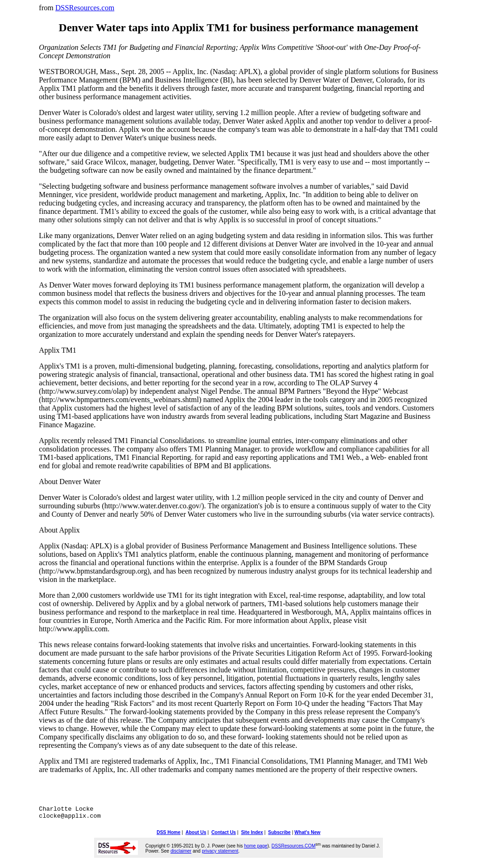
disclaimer (181, 854)
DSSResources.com (85, 8)
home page (256, 849)
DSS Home (168, 835)
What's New (307, 835)
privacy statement (220, 854)
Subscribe (279, 835)
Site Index (252, 835)
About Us (196, 835)
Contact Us (224, 835)
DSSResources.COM (293, 849)
